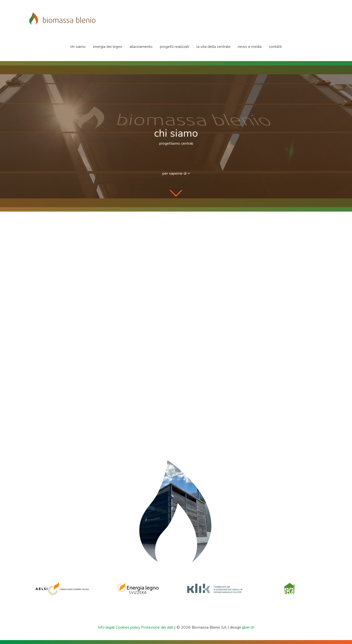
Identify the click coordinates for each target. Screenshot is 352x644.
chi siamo (78, 47)
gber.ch (248, 627)
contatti (275, 47)
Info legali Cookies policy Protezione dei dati (136, 627)
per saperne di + (176, 173)
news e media (250, 47)
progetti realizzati (175, 47)
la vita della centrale (214, 47)
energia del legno (108, 47)
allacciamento (141, 47)
